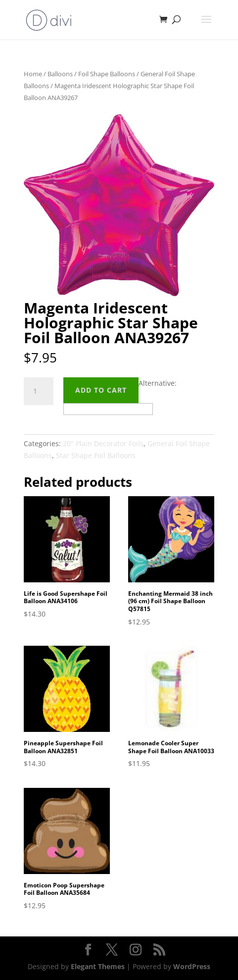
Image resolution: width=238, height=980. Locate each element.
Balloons (60, 74)
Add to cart (101, 390)
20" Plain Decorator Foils (103, 443)
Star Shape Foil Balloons (96, 455)
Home (33, 74)
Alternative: (158, 383)
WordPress (192, 966)
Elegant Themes (98, 966)
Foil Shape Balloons (107, 74)
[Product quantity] (39, 391)
